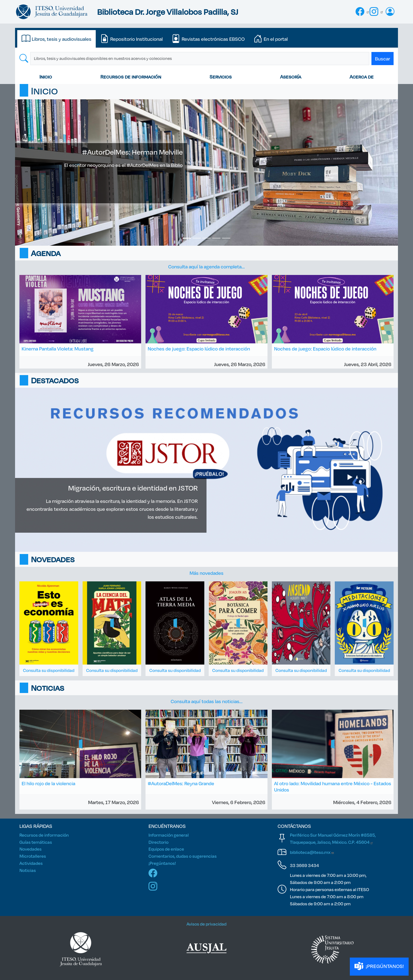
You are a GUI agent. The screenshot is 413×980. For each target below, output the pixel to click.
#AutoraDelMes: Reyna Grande (181, 783)
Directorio (158, 842)
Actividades (31, 863)
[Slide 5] (226, 238)
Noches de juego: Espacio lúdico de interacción (199, 349)
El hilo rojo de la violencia (48, 783)
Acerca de (362, 77)
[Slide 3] (207, 238)
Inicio (46, 77)
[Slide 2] (197, 238)
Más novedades (207, 573)
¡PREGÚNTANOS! (379, 966)
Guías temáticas (36, 842)
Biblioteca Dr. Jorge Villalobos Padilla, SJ (168, 12)
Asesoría (291, 77)
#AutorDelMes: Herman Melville (132, 152)
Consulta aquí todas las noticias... (207, 701)
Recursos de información (131, 77)
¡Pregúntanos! (162, 863)
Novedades (30, 849)
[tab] (56, 39)
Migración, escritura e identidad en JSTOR (133, 488)
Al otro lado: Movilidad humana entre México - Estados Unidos (333, 786)
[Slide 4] (216, 238)
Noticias (28, 870)
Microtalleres (33, 856)
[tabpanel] (207, 59)
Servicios (221, 77)
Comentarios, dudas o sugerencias (183, 856)
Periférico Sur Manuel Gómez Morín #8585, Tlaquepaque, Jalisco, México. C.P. (333, 838)
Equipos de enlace (166, 849)
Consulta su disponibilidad (49, 670)
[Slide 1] (187, 238)
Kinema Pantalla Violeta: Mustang (58, 349)
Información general (169, 835)
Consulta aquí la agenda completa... (207, 266)
